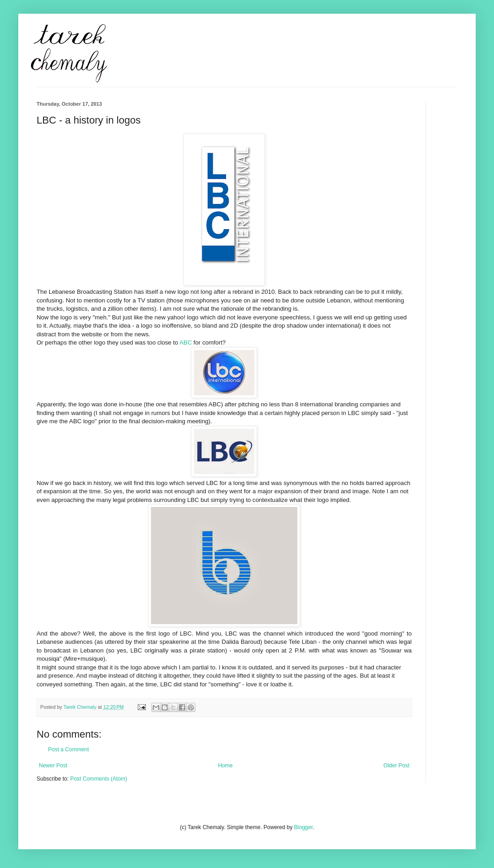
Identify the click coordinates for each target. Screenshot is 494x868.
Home (226, 766)
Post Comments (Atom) (99, 779)
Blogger (303, 827)
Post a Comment (68, 749)
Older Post (396, 766)
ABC (185, 342)
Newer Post (53, 766)
